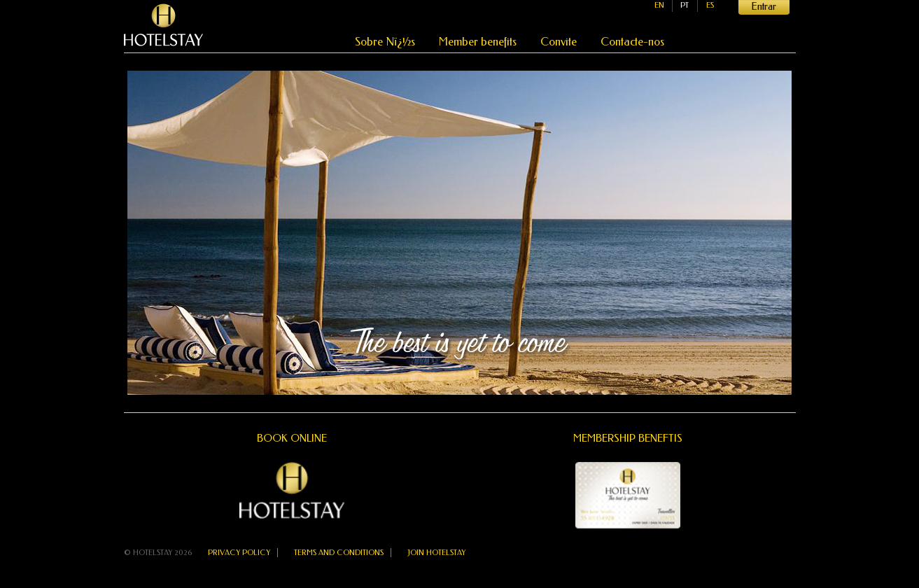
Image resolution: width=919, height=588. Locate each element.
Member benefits (479, 42)
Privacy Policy (239, 553)
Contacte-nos (632, 42)
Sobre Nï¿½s (386, 42)
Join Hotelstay (436, 553)
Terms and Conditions (339, 553)
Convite (560, 42)
